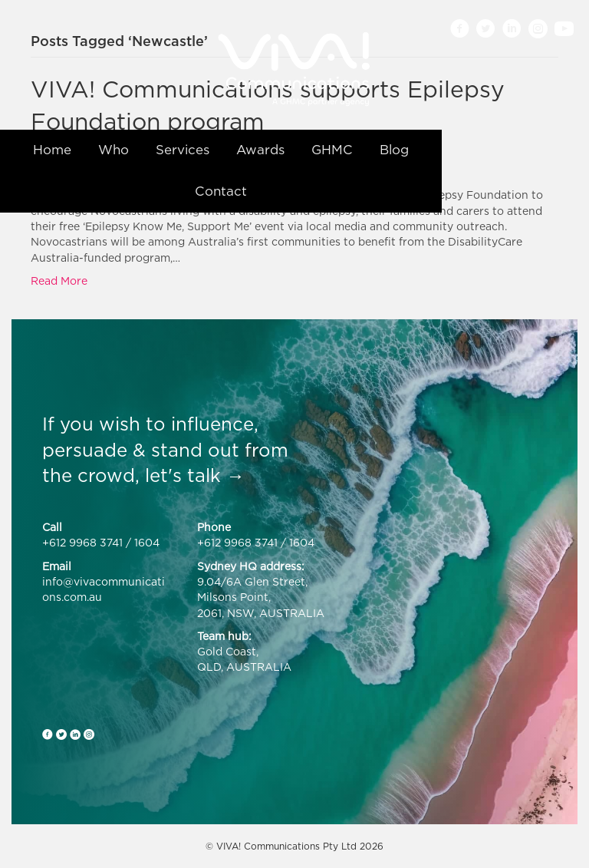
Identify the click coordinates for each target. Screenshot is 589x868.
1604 (147, 542)
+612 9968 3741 (82, 542)
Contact (221, 191)
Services (183, 150)
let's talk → (195, 475)
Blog (394, 150)
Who (114, 150)
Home (52, 150)
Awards (260, 150)
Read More (59, 281)
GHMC (332, 150)
